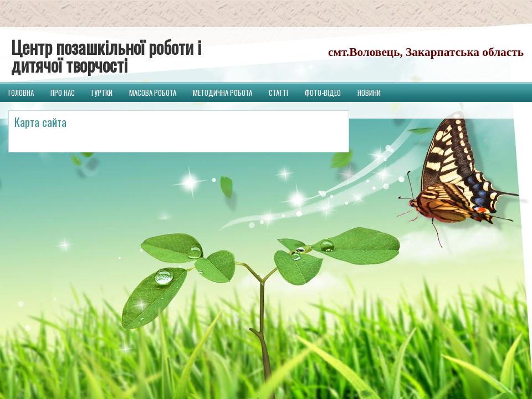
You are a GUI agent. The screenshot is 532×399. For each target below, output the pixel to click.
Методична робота (222, 93)
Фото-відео (323, 93)
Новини (369, 93)
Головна (21, 93)
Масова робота (153, 93)
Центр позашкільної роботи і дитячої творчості (106, 56)
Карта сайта (40, 122)
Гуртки (102, 93)
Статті (278, 93)
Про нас (63, 93)
